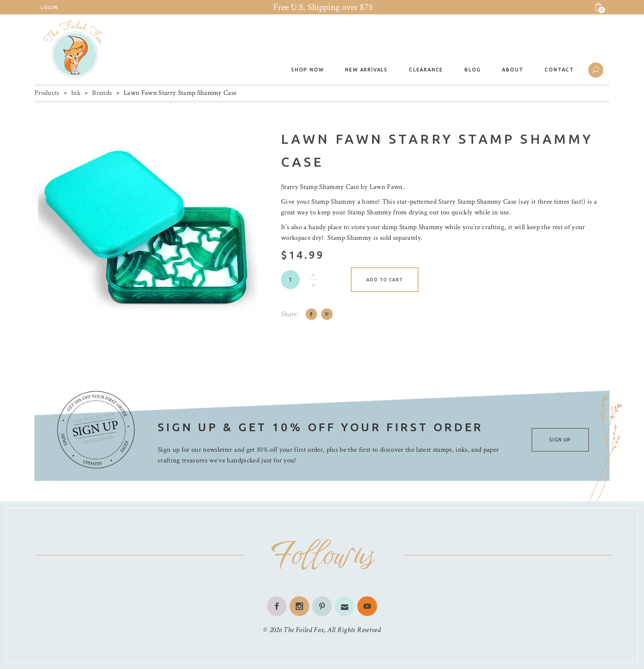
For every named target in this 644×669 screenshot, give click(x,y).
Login (49, 7)
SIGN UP (560, 440)
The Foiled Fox (304, 630)
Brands (102, 93)
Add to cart (385, 280)
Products (47, 93)
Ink (76, 93)
